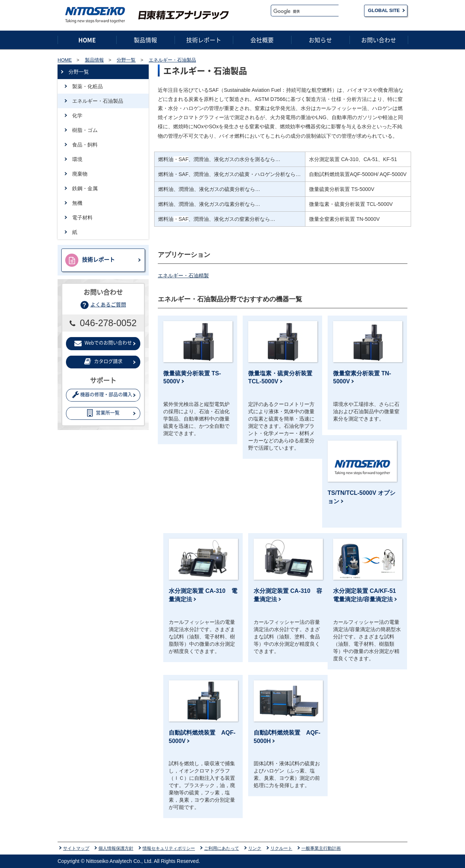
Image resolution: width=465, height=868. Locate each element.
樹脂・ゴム (85, 130)
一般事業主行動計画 (321, 848)
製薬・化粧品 (87, 86)
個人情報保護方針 (116, 848)
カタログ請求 (103, 361)
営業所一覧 (103, 413)
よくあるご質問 (108, 304)
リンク (255, 848)
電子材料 (82, 218)
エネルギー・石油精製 (183, 275)
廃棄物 (80, 174)
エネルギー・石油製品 (98, 101)
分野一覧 (79, 72)
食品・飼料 (85, 145)
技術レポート (90, 260)
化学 (77, 116)
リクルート (281, 848)
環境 (77, 159)
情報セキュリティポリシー (169, 848)
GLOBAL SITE (384, 10)
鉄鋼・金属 (85, 188)
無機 (77, 203)
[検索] (305, 11)
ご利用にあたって (222, 848)
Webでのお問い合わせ (103, 343)
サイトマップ (76, 848)
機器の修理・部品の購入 (102, 394)
